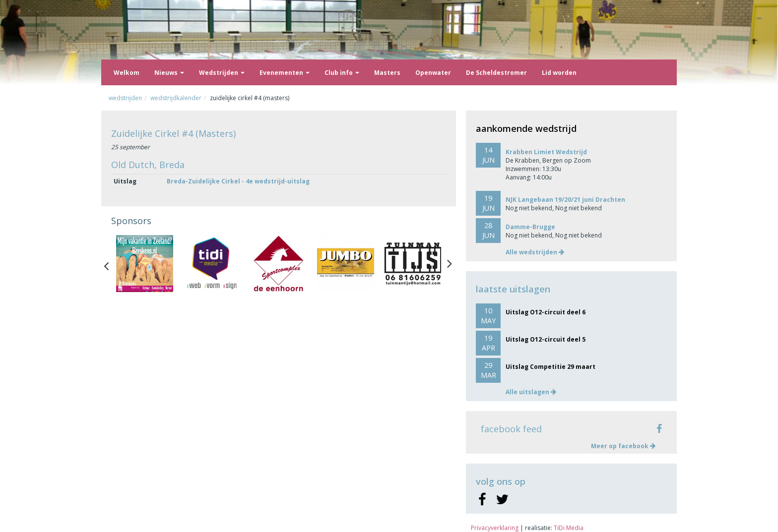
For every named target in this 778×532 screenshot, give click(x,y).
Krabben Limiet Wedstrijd (546, 152)
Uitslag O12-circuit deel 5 (546, 339)
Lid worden (559, 73)
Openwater (433, 73)
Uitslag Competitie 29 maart (551, 367)
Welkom (127, 73)
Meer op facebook (623, 446)
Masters (387, 73)
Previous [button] (111, 264)
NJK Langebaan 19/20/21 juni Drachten (565, 200)
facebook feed (511, 429)
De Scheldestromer (496, 73)
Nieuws (169, 73)
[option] (145, 264)
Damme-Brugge (530, 227)
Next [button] (450, 264)
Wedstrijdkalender (176, 98)
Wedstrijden (222, 73)
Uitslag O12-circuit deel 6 (546, 312)
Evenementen (285, 73)
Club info (342, 73)
